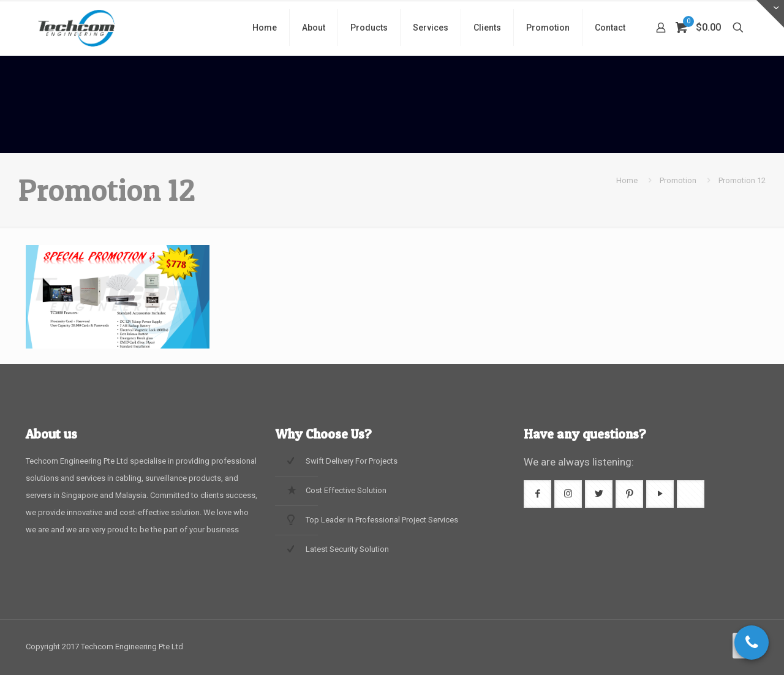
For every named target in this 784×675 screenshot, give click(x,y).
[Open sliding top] (770, 14)
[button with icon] (537, 494)
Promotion (678, 180)
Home (627, 180)
